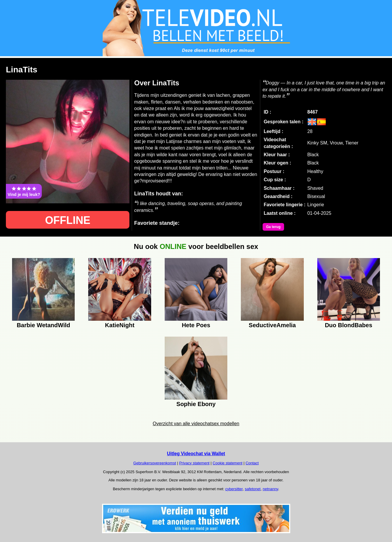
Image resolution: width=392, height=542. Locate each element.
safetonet (253, 489)
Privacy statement (194, 463)
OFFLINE (68, 220)
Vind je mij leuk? (24, 191)
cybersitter (234, 489)
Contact (252, 463)
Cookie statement (227, 463)
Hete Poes (196, 325)
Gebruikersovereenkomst (155, 463)
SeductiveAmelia (272, 325)
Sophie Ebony (196, 404)
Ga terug (273, 227)
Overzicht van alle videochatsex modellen (196, 424)
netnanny (270, 489)
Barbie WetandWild (44, 325)
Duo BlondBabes (349, 325)
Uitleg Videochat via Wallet (196, 454)
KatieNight (120, 325)
